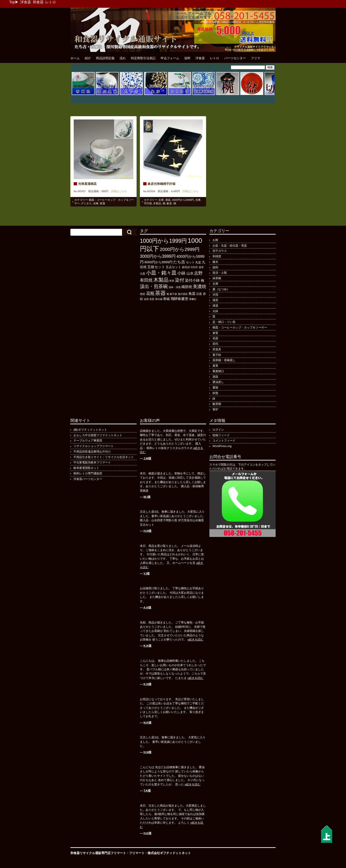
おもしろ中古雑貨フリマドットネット (98, 435)
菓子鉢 (217, 355)
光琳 (96, 203)
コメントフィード (224, 441)
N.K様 (148, 723)
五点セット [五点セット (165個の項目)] (173, 267)
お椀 (215, 240)
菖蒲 (102, 203)
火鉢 (215, 311)
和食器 (38, 2)
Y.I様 (146, 573)
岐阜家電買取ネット (86, 468)
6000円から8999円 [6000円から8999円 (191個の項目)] (159, 262)
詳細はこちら (118, 191)
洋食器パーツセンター (88, 479)
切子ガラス (220, 251)
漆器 (168, 200)
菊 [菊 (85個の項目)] (168, 294)
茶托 (215, 344)
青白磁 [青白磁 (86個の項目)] (159, 299)
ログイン (218, 430)
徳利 (215, 267)
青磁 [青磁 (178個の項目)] (166, 299)
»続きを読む (195, 640)
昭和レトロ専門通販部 (88, 473)
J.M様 (148, 458)
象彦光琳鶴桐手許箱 (162, 184)
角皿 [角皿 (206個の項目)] (192, 294)
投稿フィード (221, 435)
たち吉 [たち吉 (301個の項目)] (179, 262)
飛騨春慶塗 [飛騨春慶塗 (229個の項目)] (179, 299)
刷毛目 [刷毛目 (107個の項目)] (186, 267)
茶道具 (217, 349)
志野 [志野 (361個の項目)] (198, 273)
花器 (215, 338)
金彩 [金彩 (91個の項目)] (146, 299)
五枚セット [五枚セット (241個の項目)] (156, 267)
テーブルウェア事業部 (88, 441)
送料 (187, 58)
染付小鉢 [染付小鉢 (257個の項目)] (192, 280)
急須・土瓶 (220, 273)
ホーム (75, 58)
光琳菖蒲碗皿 (87, 184)
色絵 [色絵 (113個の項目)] (143, 294)
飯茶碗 (217, 404)
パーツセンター (235, 58)
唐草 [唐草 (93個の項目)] (201, 267)
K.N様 (148, 684)
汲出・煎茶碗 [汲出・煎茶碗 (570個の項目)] (154, 286)
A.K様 (147, 607)
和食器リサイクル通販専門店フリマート (98, 853)
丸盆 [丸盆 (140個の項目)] (198, 262)
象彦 (169, 203)
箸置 (215, 333)
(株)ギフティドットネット (90, 430)
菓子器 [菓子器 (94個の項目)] (173, 294)
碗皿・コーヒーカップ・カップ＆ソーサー (240, 327)
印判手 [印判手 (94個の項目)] (194, 267)
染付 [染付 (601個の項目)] (180, 280)
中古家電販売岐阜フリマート (92, 462)
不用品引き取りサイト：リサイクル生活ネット (104, 457)
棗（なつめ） (221, 289)
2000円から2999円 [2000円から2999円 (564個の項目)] (180, 249)
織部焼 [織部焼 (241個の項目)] (187, 287)
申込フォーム (170, 58)
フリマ (256, 58)
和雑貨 (217, 256)
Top (12, 2)
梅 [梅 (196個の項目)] (202, 280)
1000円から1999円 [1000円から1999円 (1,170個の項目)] (163, 241)
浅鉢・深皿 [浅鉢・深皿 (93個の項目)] (175, 287)
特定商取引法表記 (143, 58)
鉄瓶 (215, 393)
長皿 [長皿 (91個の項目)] (152, 299)
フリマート (137, 853)
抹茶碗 (217, 278)
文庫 (161, 200)
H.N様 (148, 531)
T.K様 (147, 791)
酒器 (215, 377)
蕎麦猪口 (218, 371)
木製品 (157, 203)
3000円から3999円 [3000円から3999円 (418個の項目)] (158, 256)
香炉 (215, 409)
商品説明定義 (105, 58)
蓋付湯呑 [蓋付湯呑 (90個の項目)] (183, 294)
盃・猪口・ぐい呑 (224, 322)
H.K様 (148, 833)
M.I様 (147, 497)
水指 (215, 295)
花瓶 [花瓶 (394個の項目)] (150, 293)
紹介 (88, 58)
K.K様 (148, 646)
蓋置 (215, 366)
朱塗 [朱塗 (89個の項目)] (172, 281)
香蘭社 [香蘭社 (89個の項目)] (193, 299)
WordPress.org (222, 446)
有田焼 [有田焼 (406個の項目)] (146, 280)
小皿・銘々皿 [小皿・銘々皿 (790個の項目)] (161, 273)
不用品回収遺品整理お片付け (92, 452)
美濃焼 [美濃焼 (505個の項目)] (199, 286)
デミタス (86, 203)
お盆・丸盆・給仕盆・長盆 (230, 245)
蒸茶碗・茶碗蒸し (224, 360)
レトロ (51, 2)
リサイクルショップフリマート (94, 446)
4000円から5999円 (183, 200)
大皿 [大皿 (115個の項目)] (143, 274)
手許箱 (148, 203)
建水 (215, 262)
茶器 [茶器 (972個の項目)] (160, 293)
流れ (123, 58)
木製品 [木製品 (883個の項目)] (161, 280)
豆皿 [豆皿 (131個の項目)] (199, 294)
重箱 (215, 388)
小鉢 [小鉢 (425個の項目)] (181, 273)
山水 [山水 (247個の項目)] (190, 273)
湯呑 (215, 300)
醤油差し (218, 382)
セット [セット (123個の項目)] (190, 262)
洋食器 (26, 2)
